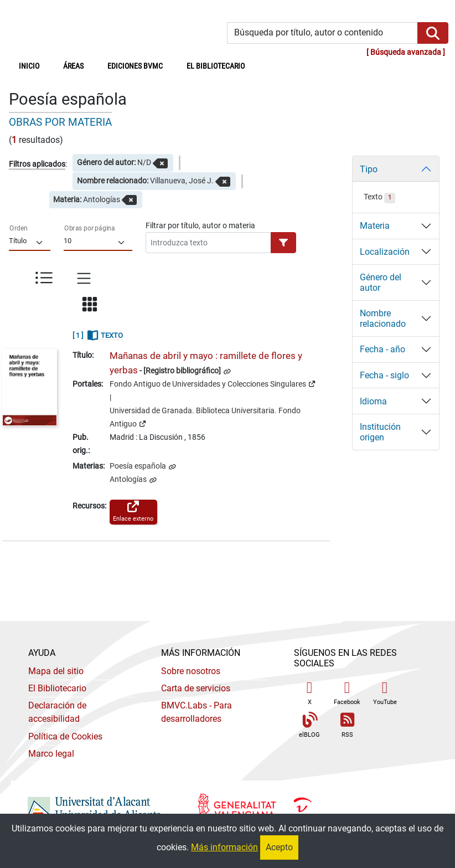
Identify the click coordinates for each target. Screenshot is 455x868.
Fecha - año (382, 349)
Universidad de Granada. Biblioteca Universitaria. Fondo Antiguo (205, 417)
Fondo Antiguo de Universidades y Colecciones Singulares (213, 383)
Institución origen (380, 432)
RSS (347, 725)
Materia (375, 226)
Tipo (369, 169)
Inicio (35, 65)
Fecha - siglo (384, 375)
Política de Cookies (65, 736)
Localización (385, 252)
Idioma (373, 401)
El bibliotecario (216, 66)
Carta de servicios (196, 688)
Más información (224, 847)
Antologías (129, 479)
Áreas (73, 66)
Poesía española (139, 466)
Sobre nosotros (191, 671)
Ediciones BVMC (135, 66)
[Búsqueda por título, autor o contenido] (322, 33)
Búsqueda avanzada (406, 52)
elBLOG (309, 725)
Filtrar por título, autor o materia (200, 225)
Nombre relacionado (383, 319)
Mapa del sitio (56, 671)
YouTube (385, 693)
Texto (379, 197)
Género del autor (381, 283)
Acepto (279, 847)
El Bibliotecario (57, 688)
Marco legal (51, 754)
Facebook (347, 693)
